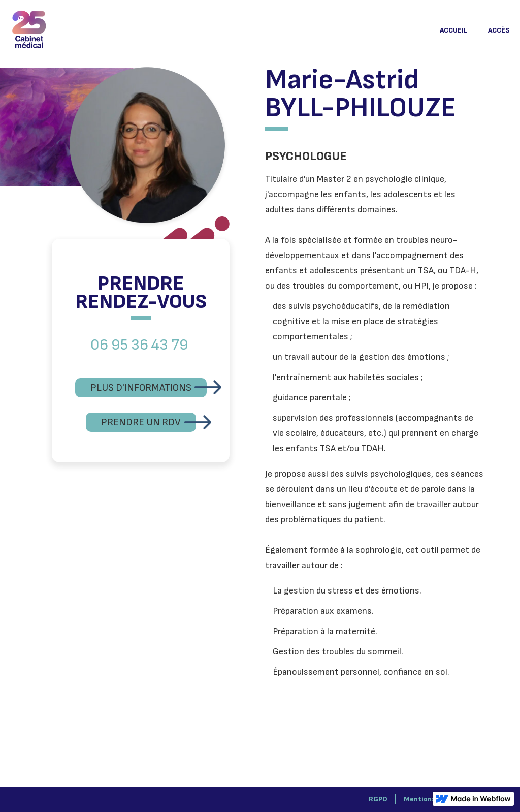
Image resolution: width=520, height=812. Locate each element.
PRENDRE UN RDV (141, 422)
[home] (29, 30)
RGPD (378, 799)
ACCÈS (499, 30)
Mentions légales (432, 799)
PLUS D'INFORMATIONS (141, 388)
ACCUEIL (454, 30)
